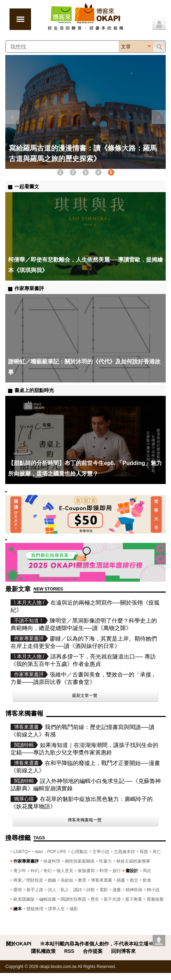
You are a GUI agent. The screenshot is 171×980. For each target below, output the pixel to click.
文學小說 (101, 852)
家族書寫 (86, 871)
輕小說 (153, 890)
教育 (82, 880)
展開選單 (20, 19)
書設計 (132, 871)
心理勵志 (79, 852)
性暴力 (105, 861)
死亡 (157, 852)
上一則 (12, 117)
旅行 (117, 871)
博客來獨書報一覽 (85, 820)
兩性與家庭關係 (80, 861)
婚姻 (52, 880)
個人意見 (65, 871)
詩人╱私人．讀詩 (65, 890)
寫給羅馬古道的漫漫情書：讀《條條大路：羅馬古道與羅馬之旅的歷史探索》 (83, 153)
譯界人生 (56, 909)
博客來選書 (102, 880)
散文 (134, 880)
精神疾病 (134, 890)
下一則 (159, 117)
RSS (69, 951)
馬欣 (147, 871)
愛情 (18, 890)
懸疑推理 (35, 909)
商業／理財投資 (28, 880)
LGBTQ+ (22, 852)
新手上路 (35, 890)
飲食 (147, 880)
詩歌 (91, 890)
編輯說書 (48, 899)
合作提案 (93, 951)
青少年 (20, 871)
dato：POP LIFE (51, 852)
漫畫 (117, 890)
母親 (144, 852)
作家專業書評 (26, 861)
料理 (104, 871)
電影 (104, 890)
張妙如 (67, 880)
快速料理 (52, 861)
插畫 (121, 880)
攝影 (74, 909)
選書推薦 (155, 899)
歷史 (95, 899)
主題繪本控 (124, 852)
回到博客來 (123, 951)
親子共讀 (112, 899)
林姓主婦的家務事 (133, 861)
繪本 (18, 909)
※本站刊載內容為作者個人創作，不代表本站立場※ (97, 944)
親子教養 (134, 899)
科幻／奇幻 (41, 871)
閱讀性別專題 (73, 899)
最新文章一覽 (85, 696)
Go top (159, 941)
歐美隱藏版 (24, 899)
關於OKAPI (19, 944)
